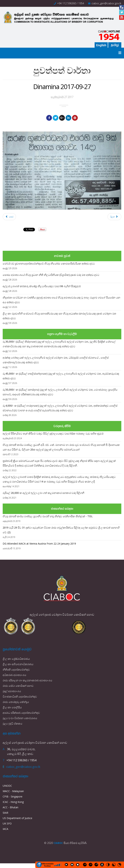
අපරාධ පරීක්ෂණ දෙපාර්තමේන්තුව (21, 713)
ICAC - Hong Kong (13, 802)
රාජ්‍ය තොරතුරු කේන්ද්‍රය (16, 702)
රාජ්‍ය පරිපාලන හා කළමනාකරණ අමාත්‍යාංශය (27, 680)
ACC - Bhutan (10, 807)
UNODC (7, 786)
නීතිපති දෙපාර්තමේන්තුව (16, 669)
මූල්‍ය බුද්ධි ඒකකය (12, 723)
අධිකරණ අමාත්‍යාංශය (14, 675)
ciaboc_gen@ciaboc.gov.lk (106, 3)
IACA (5, 829)
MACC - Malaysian (13, 791)
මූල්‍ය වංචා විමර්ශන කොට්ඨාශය (20, 718)
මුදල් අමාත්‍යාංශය (12, 691)
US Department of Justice (17, 818)
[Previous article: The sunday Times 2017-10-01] (9, 217)
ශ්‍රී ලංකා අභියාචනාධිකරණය (18, 664)
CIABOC (58, 843)
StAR (5, 813)
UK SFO (7, 823)
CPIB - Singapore (13, 796)
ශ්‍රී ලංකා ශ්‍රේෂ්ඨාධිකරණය (16, 659)
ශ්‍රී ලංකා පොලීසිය (12, 707)
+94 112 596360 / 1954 (71, 3)
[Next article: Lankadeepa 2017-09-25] (114, 217)
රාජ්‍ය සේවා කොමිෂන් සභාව (18, 686)
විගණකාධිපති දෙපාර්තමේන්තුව (20, 696)
